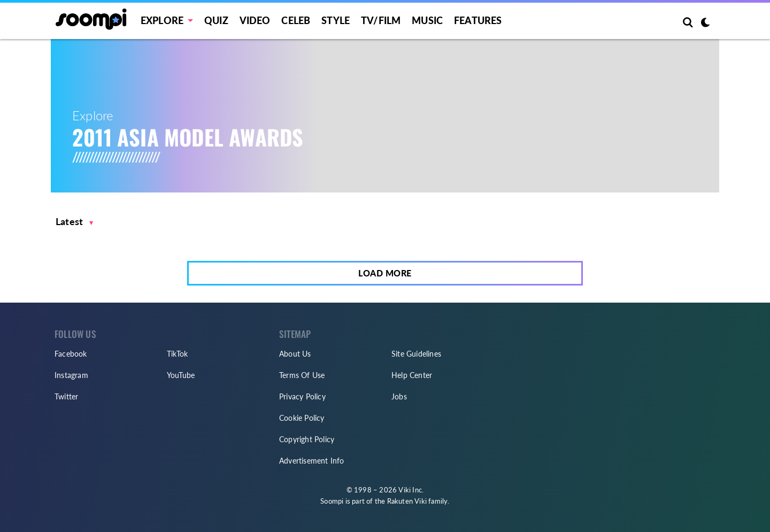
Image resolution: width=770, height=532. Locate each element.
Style (336, 20)
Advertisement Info (312, 461)
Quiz (216, 20)
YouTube (181, 375)
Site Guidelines (416, 354)
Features (478, 20)
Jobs (399, 396)
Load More (385, 273)
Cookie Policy (302, 418)
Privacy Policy (302, 396)
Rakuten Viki (407, 501)
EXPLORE (162, 20)
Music (427, 20)
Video (255, 20)
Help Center (412, 375)
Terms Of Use (302, 375)
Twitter (66, 396)
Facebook (71, 354)
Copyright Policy (307, 439)
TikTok (177, 354)
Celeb (296, 20)
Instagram (71, 375)
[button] (75, 222)
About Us (295, 354)
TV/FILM (381, 20)
